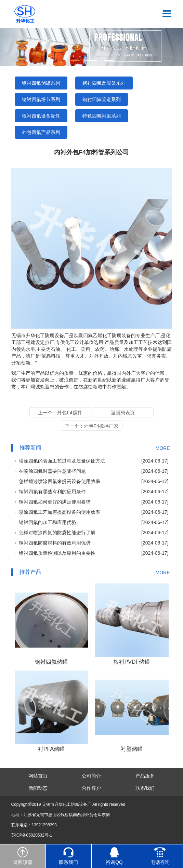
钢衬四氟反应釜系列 (104, 83)
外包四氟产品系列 (41, 132)
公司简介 (91, 776)
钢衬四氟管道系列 (102, 99)
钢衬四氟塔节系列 (41, 99)
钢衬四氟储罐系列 (41, 83)
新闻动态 (38, 788)
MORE (163, 448)
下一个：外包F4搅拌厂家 (91, 426)
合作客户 (91, 788)
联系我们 (145, 788)
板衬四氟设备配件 (41, 116)
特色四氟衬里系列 (102, 116)
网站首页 (38, 776)
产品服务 (145, 776)
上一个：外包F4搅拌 (60, 413)
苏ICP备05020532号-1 (32, 835)
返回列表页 (123, 413)
